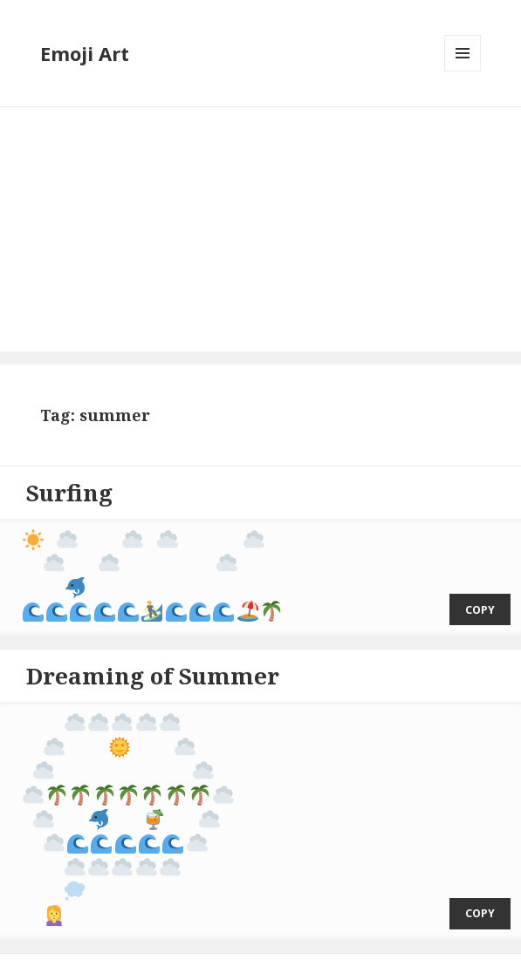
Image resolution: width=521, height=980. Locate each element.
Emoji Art (85, 53)
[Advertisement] (260, 229)
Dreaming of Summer (153, 665)
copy (480, 599)
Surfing (69, 493)
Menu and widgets (463, 71)
